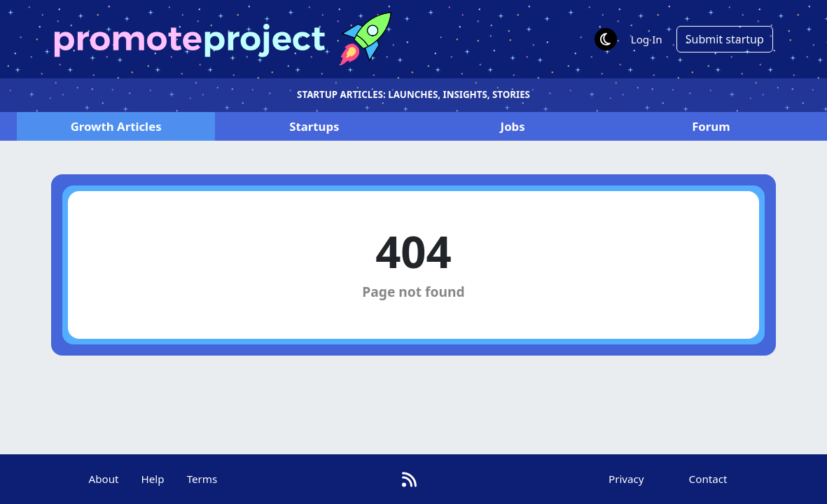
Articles (116, 126)
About (103, 479)
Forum (711, 126)
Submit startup (725, 39)
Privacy (626, 479)
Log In (647, 39)
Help (153, 479)
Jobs (513, 126)
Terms (202, 479)
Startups (314, 126)
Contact (708, 479)
